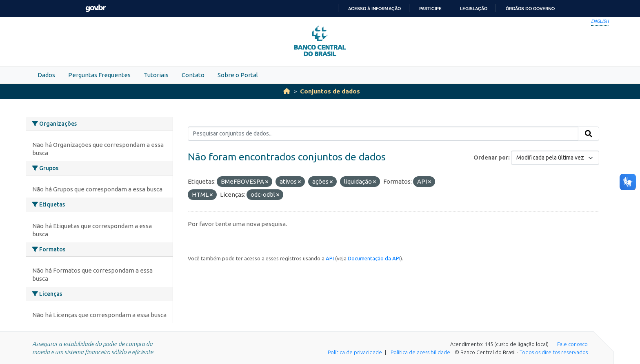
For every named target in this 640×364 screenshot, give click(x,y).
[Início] (287, 91)
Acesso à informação (374, 9)
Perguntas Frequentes (99, 75)
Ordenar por (491, 158)
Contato (193, 75)
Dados (46, 75)
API (330, 258)
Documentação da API (374, 258)
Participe (430, 9)
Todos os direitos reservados (554, 352)
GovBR (96, 8)
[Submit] (589, 134)
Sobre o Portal (238, 75)
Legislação (474, 9)
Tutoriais (156, 75)
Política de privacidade (355, 352)
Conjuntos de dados (330, 91)
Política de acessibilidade (420, 352)
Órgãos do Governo (530, 9)
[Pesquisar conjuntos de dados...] (383, 134)
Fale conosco (572, 344)
